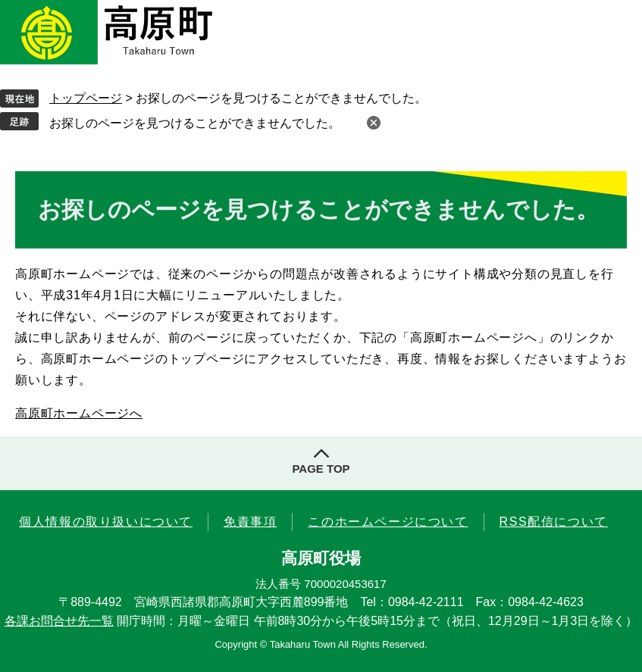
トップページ (86, 98)
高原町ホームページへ (79, 413)
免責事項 (250, 522)
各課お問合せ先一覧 (59, 621)
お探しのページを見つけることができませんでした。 (195, 123)
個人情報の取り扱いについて (106, 522)
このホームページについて (388, 522)
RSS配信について (554, 522)
